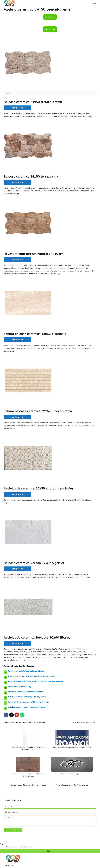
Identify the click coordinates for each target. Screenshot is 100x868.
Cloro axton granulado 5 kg (20, 687)
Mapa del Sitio (10, 865)
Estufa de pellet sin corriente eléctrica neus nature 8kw (31, 676)
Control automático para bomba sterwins (25, 692)
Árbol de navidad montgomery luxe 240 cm (26, 707)
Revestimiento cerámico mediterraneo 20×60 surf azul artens (26, 722)
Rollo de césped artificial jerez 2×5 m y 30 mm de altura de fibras (36, 681)
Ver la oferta (17, 108)
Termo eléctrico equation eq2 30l (84, 722)
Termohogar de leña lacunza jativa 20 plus (26, 671)
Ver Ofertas (50, 17)
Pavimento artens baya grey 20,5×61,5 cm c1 (27, 697)
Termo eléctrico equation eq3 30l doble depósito (29, 702)
